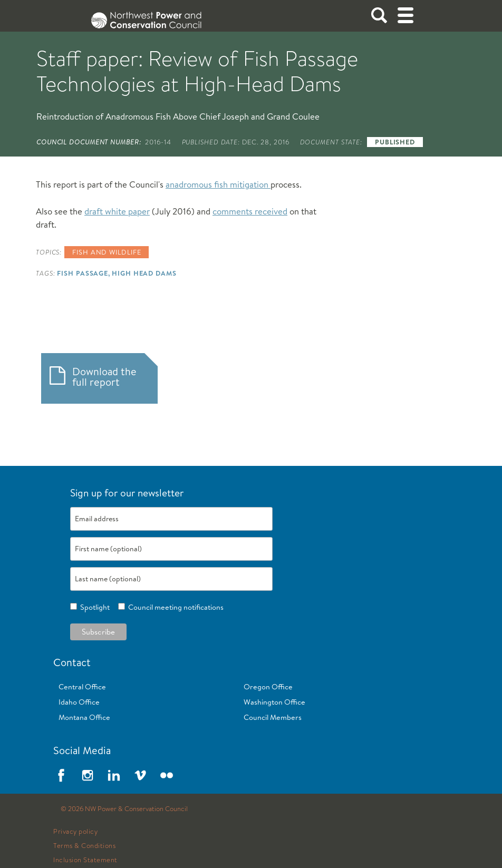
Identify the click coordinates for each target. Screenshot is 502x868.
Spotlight (93, 607)
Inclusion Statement (85, 860)
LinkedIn (114, 775)
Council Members (273, 717)
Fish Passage (83, 273)
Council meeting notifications (174, 607)
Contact (72, 662)
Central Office (82, 687)
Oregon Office (268, 687)
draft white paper (117, 211)
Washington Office (274, 702)
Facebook (61, 775)
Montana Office (84, 717)
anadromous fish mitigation (218, 184)
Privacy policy (75, 832)
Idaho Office (79, 702)
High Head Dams (144, 273)
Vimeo (140, 775)
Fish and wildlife (107, 252)
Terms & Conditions (84, 846)
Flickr (167, 775)
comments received (250, 211)
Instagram (88, 775)
